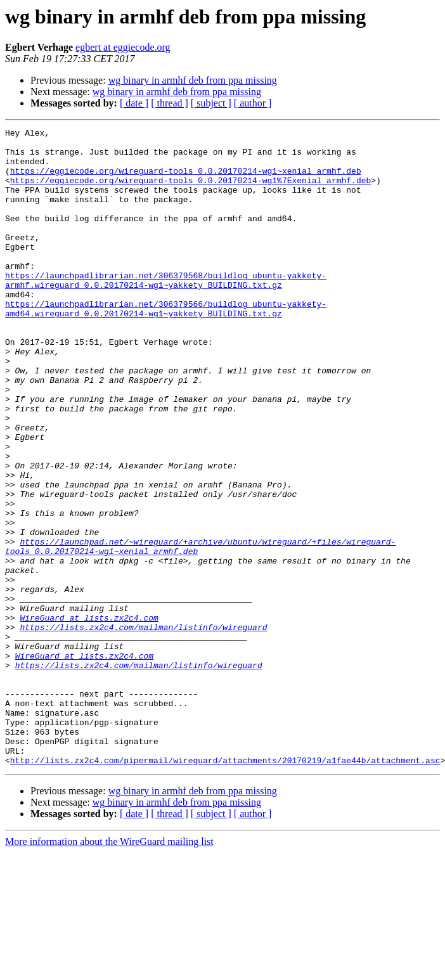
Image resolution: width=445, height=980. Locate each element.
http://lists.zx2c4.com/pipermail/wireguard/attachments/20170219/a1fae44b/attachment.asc (225, 887)
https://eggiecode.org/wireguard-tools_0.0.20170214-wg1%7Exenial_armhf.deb (190, 191)
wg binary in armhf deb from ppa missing (193, 80)
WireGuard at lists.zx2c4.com (89, 716)
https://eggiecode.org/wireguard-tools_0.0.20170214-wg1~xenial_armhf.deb (186, 180)
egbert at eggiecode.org (123, 47)
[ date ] (134, 103)
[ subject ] (211, 103)
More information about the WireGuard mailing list (109, 969)
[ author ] (253, 103)
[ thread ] (170, 103)
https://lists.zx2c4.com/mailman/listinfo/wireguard (143, 728)
